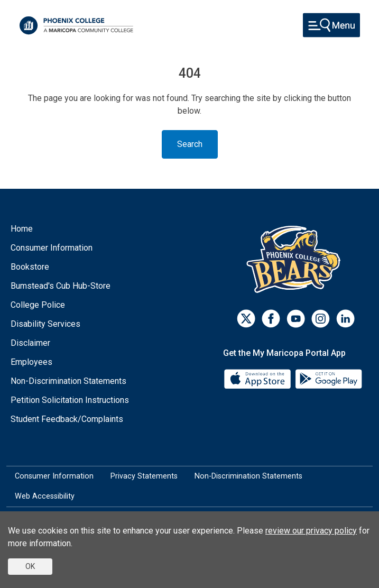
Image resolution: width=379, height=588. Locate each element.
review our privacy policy (311, 531)
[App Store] (258, 378)
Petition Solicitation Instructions (70, 400)
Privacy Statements (144, 476)
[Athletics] (296, 259)
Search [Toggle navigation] (190, 144)
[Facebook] (271, 319)
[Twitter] (246, 319)
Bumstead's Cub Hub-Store (61, 286)
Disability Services (45, 324)
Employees (31, 362)
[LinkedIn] (345, 319)
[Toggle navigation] (331, 25)
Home (22, 229)
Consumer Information (52, 248)
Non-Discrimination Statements (68, 381)
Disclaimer (30, 343)
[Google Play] (328, 378)
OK (30, 566)
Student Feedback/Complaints (67, 419)
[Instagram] (321, 319)
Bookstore (30, 267)
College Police (38, 305)
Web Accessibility (45, 496)
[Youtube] (296, 319)
